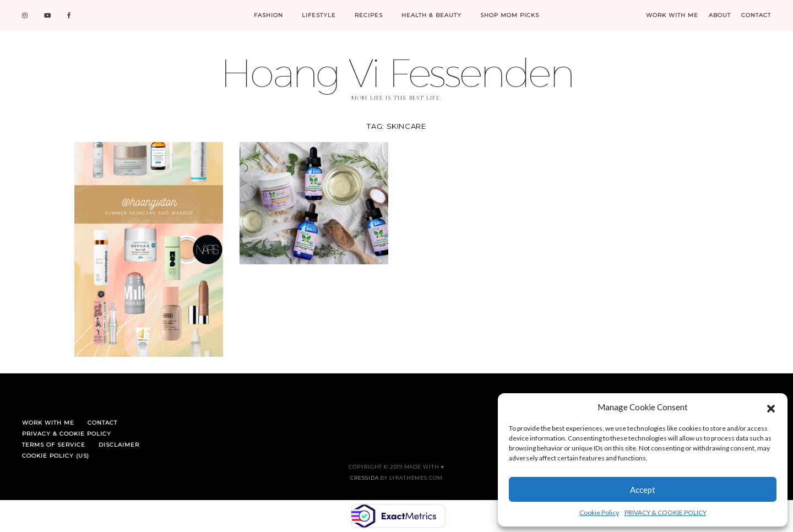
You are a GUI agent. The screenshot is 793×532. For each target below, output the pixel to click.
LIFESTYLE (319, 15)
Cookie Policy (599, 512)
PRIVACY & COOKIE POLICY (666, 512)
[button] (771, 407)
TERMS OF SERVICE (54, 445)
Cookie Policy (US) (56, 456)
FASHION (268, 15)
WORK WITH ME (672, 15)
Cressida (364, 478)
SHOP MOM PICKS (510, 15)
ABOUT (720, 15)
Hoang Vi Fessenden (397, 72)
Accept (643, 490)
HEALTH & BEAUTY (431, 15)
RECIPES (369, 15)
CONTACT (756, 15)
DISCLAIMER (119, 445)
